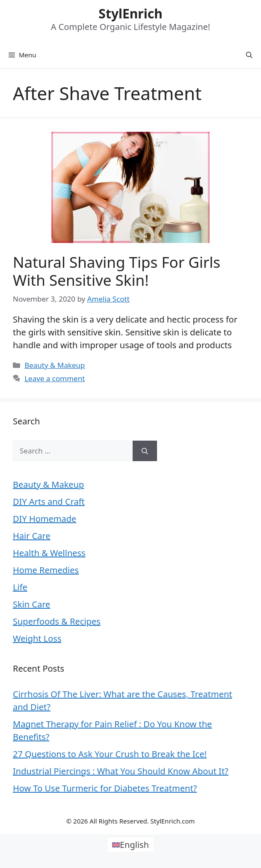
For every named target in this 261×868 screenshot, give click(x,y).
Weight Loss (37, 638)
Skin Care (31, 604)
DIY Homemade (44, 519)
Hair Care (32, 536)
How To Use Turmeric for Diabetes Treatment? (105, 788)
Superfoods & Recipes (57, 621)
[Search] (145, 451)
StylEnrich (130, 13)
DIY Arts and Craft (49, 502)
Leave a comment (55, 378)
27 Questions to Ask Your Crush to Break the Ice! (110, 754)
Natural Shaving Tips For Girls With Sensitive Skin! (117, 271)
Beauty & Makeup (55, 365)
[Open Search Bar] (249, 55)
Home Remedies (46, 570)
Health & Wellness (49, 553)
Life (20, 587)
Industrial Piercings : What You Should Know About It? (121, 771)
